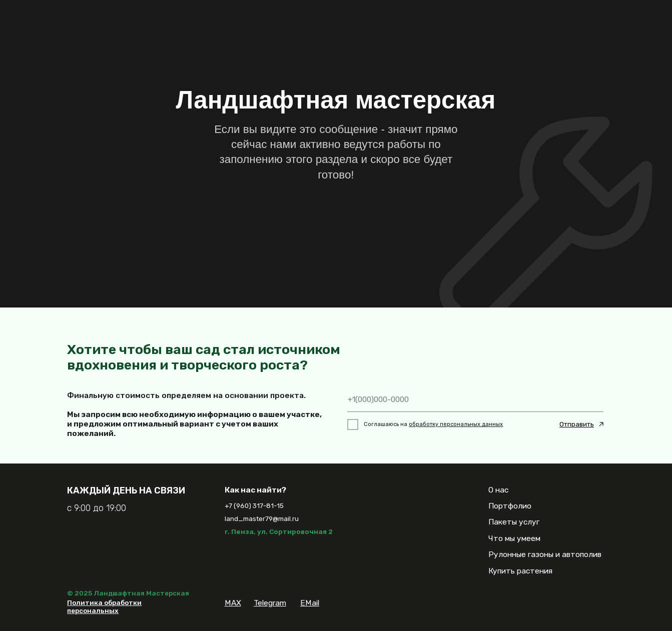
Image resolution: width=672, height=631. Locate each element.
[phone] (476, 399)
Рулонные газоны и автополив (545, 554)
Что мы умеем (514, 538)
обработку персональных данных (456, 424)
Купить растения (520, 571)
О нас (498, 490)
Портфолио (510, 506)
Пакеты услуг (514, 522)
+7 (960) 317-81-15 (254, 505)
